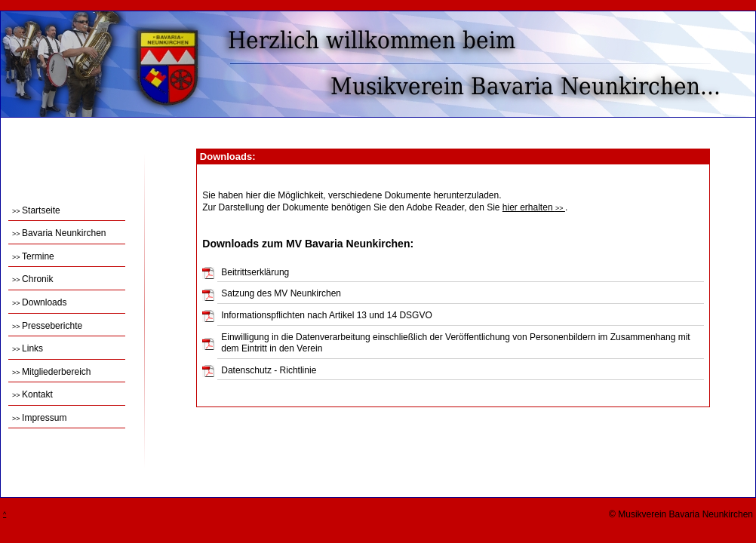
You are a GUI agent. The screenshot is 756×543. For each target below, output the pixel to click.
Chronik (32, 279)
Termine (33, 256)
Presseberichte (47, 326)
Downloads (39, 302)
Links (28, 348)
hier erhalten (534, 207)
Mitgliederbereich (51, 372)
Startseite (36, 210)
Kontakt (32, 394)
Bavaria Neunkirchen (59, 233)
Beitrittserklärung (255, 272)
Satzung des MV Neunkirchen (281, 293)
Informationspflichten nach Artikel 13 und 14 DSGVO (327, 315)
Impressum (39, 418)
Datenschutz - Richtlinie (269, 370)
